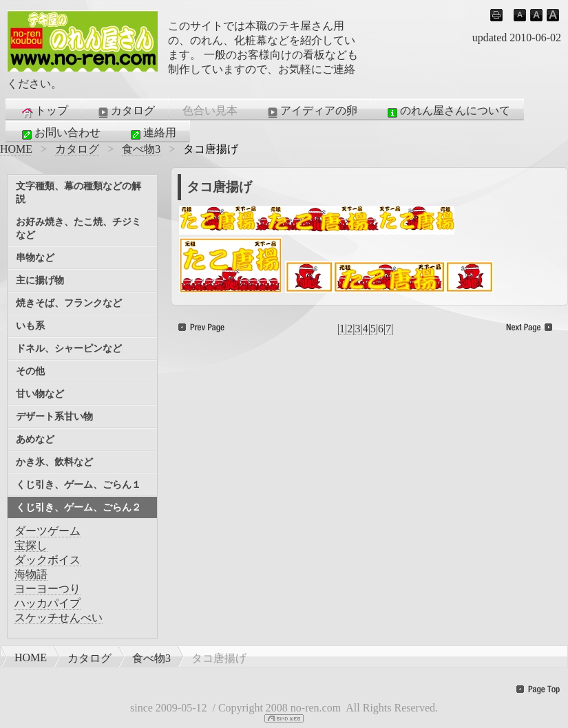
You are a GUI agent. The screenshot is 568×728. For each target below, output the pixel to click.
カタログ (125, 111)
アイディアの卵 (311, 111)
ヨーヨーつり (48, 589)
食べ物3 (141, 149)
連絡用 (152, 133)
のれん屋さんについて (448, 111)
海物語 (31, 574)
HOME (16, 149)
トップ (44, 111)
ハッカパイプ (48, 603)
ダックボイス (48, 560)
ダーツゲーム (48, 531)
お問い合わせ (60, 133)
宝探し (31, 545)
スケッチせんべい (59, 618)
